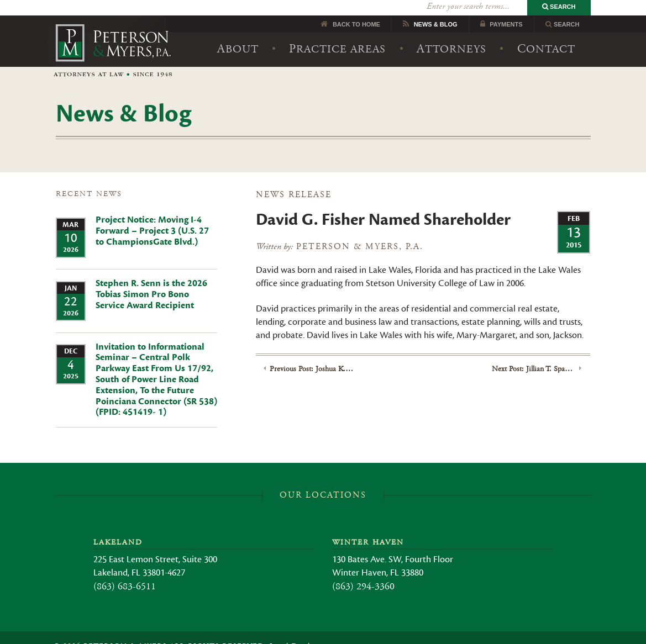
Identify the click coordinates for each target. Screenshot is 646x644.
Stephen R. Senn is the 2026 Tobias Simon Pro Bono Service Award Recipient (151, 279)
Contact (546, 33)
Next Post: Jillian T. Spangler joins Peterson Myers (534, 353)
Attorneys (451, 33)
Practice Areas (337, 33)
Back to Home (356, 9)
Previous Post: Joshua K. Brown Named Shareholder (311, 353)
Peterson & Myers (113, 35)
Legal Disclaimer (300, 631)
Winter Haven (368, 527)
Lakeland (118, 527)
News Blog (436, 9)
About (238, 33)
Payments (506, 9)
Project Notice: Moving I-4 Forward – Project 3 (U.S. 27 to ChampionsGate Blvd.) (152, 216)
